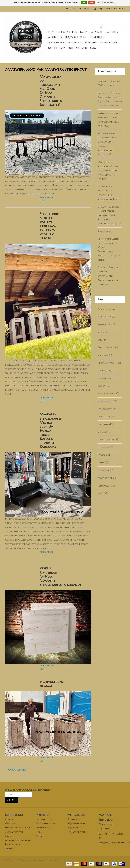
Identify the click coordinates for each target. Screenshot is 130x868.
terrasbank (105, 470)
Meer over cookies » (106, 3)
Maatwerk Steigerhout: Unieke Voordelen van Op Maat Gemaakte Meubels (108, 170)
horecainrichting (108, 393)
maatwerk (105, 424)
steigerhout (106, 455)
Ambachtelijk (107, 309)
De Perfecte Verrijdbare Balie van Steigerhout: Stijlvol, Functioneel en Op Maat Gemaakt (110, 99)
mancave (104, 432)
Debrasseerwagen (108, 347)
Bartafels (112, 32)
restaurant (105, 447)
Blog (93, 48)
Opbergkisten (109, 43)
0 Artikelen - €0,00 (79, 9)
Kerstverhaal (104, 231)
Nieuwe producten (46, 823)
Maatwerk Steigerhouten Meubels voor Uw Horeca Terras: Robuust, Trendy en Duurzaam (51, 430)
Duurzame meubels (109, 363)
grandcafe (105, 371)
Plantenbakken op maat (51, 684)
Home (51, 32)
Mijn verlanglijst (76, 832)
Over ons (10, 823)
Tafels (83, 32)
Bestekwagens (107, 324)
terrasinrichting (108, 478)
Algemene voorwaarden (18, 840)
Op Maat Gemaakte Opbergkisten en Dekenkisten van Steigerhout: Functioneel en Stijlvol (109, 215)
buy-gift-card (56, 48)
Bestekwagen (106, 317)
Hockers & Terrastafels (83, 43)
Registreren (73, 819)
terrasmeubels (107, 486)
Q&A (8, 836)
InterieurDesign (107, 409)
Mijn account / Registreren (110, 9)
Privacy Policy (13, 844)
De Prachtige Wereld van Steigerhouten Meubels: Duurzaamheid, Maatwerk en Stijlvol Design (109, 249)
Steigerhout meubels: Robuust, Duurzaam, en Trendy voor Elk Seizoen (49, 226)
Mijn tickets (74, 828)
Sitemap (9, 849)
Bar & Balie (97, 32)
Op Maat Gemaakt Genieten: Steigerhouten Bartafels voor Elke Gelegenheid (108, 276)
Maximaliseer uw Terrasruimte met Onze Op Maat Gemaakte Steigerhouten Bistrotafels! (51, 91)
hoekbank (105, 378)
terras (103, 463)
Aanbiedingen (43, 828)
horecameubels (107, 401)
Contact (10, 819)
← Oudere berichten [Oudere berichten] (16, 770)
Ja (84, 3)
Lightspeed (62, 860)
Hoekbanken (97, 37)
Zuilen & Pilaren (77, 48)
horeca (104, 386)
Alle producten (44, 819)
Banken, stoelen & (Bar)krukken (67, 37)
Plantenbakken (56, 43)
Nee (92, 3)
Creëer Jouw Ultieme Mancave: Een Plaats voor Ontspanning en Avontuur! (109, 120)
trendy (103, 493)
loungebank (106, 417)
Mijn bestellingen (77, 823)
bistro (103, 332)
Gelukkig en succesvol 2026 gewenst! (109, 83)
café (102, 340)
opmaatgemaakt (108, 439)
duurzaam (105, 355)
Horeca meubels (67, 32)
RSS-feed (41, 836)
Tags (39, 832)
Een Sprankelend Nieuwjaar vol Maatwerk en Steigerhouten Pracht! (109, 193)
